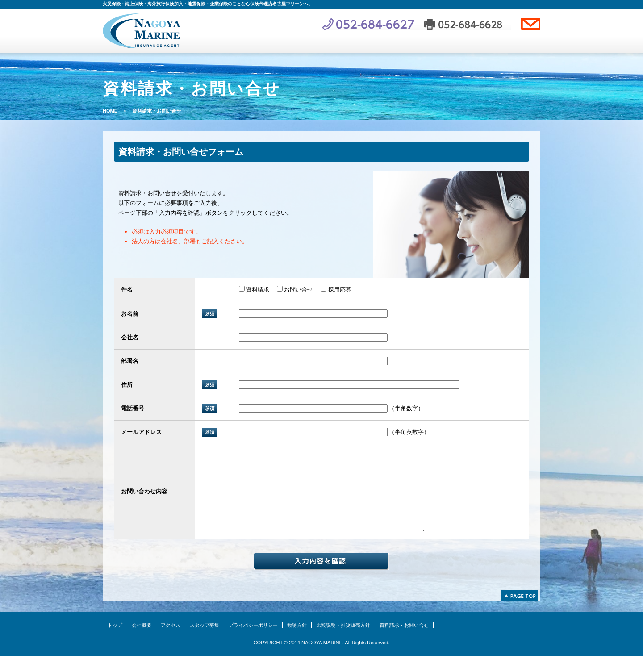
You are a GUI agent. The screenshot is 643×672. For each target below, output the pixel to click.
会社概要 (142, 641)
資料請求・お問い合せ (404, 641)
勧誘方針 (297, 641)
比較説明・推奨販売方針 (343, 641)
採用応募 (336, 290)
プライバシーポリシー (253, 641)
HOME (110, 111)
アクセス (171, 641)
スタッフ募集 (205, 641)
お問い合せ (295, 290)
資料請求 (254, 290)
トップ (115, 641)
